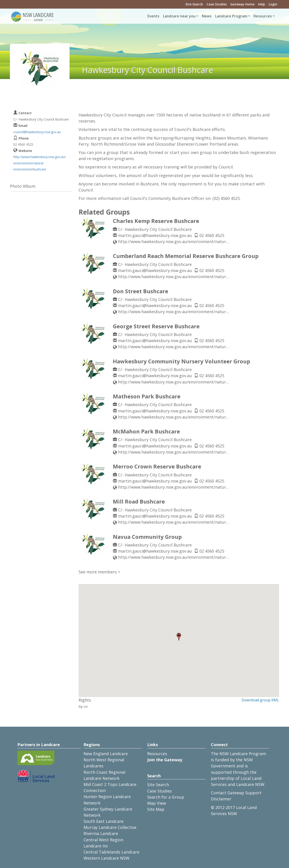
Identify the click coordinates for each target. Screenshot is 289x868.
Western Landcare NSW (106, 858)
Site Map (156, 809)
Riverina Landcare (101, 833)
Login (273, 4)
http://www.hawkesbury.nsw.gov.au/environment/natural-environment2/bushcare (175, 241)
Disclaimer (221, 799)
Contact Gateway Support (236, 793)
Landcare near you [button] (179, 16)
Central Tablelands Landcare (111, 852)
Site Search (194, 4)
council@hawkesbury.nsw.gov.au (37, 132)
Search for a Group (166, 797)
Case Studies (217, 4)
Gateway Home (242, 4)
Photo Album (23, 186)
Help (262, 4)
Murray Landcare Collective (110, 827)
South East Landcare (104, 821)
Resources (157, 754)
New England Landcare (106, 754)
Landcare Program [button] (231, 16)
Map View (157, 803)
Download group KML (260, 700)
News (207, 16)
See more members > (99, 572)
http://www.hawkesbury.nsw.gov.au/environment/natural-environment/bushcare (40, 163)
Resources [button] (263, 16)
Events (153, 16)
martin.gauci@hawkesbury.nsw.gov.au (155, 235)
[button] (179, 637)
